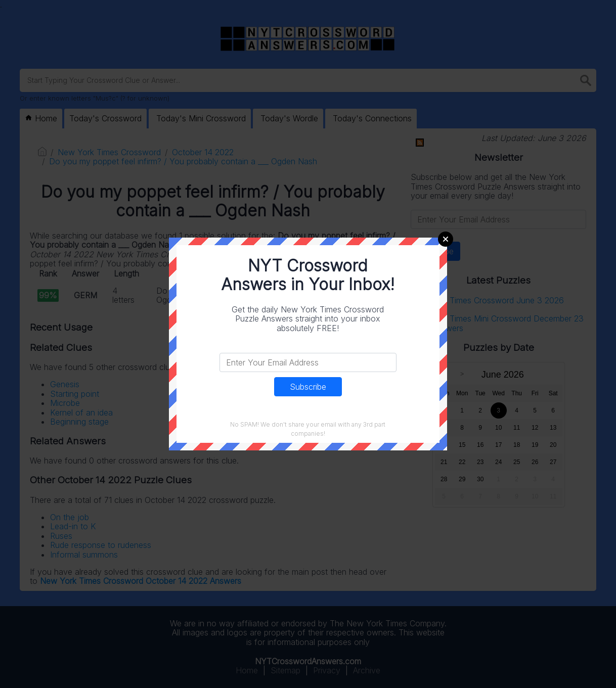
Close (446, 239)
